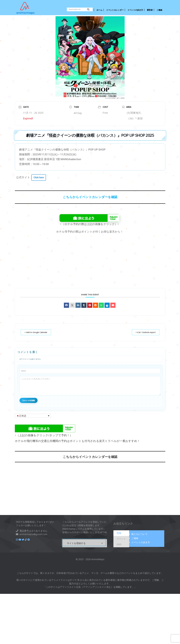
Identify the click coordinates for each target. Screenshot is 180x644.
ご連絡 (135, 538)
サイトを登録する (76, 543)
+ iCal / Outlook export (146, 332)
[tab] (121, 533)
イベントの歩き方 (141, 542)
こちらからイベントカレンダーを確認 (90, 197)
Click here (39, 177)
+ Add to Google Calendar (36, 332)
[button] (33, 416)
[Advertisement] (90, 265)
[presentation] (119, 533)
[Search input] (77, 9)
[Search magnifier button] (88, 9)
